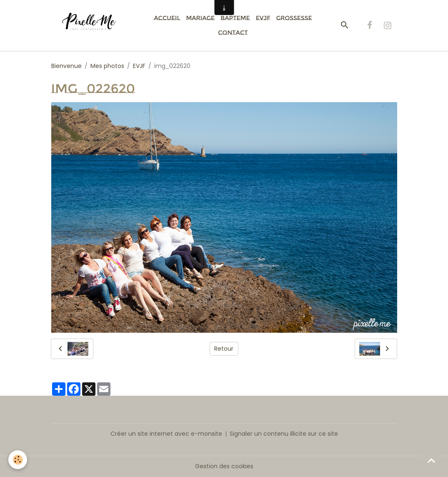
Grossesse (294, 18)
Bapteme (235, 18)
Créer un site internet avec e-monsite (166, 434)
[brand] (92, 25)
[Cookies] (18, 460)
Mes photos (107, 66)
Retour (224, 349)
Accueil (167, 18)
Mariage (200, 18)
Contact (233, 33)
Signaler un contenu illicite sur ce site (284, 434)
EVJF (263, 18)
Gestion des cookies (224, 466)
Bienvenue (66, 66)
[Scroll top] (431, 460)
